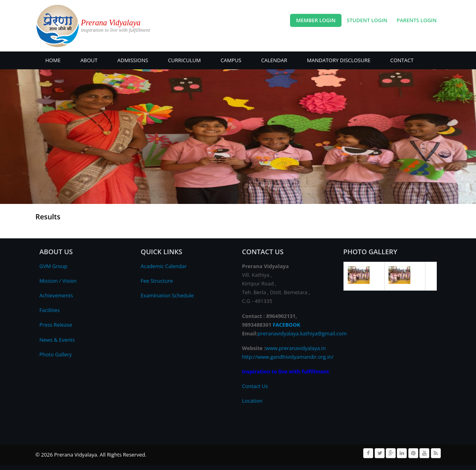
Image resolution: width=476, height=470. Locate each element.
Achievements (56, 295)
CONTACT (402, 60)
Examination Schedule (167, 295)
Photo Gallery (56, 354)
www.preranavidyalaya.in (296, 348)
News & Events (57, 340)
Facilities (50, 310)
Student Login (367, 20)
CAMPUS (231, 60)
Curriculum (184, 60)
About (89, 60)
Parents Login (416, 20)
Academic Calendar (164, 266)
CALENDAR (274, 60)
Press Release (56, 325)
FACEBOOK (286, 325)
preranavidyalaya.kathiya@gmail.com (302, 333)
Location (252, 401)
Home (53, 60)
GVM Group (54, 266)
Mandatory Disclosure (339, 60)
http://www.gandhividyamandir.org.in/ (288, 357)
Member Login (316, 20)
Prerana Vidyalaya (111, 23)
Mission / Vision (58, 281)
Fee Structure (157, 281)
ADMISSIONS (133, 60)
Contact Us (255, 386)
